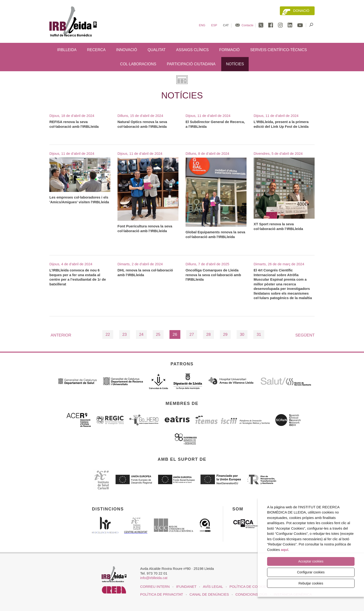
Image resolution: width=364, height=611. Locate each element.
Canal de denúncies (209, 594)
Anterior (61, 335)
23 (124, 334)
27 (192, 334)
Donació (301, 11)
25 (158, 334)
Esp (214, 25)
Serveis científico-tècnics (278, 50)
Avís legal (213, 587)
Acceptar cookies (311, 562)
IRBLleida (67, 50)
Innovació (127, 50)
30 (242, 334)
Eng (202, 25)
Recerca (96, 50)
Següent (305, 335)
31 (259, 334)
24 (141, 334)
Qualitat (157, 50)
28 (209, 334)
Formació (230, 50)
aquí (284, 550)
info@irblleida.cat (154, 578)
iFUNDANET (186, 587)
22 (108, 334)
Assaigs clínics (192, 50)
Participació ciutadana (191, 64)
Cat (226, 25)
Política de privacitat (162, 594)
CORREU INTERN (155, 587)
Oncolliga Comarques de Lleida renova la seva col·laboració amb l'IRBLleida (213, 275)
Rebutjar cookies (311, 583)
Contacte (247, 25)
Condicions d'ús (251, 594)
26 (175, 334)
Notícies (235, 64)
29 (225, 334)
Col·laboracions (138, 64)
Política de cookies (249, 587)
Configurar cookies (311, 572)
